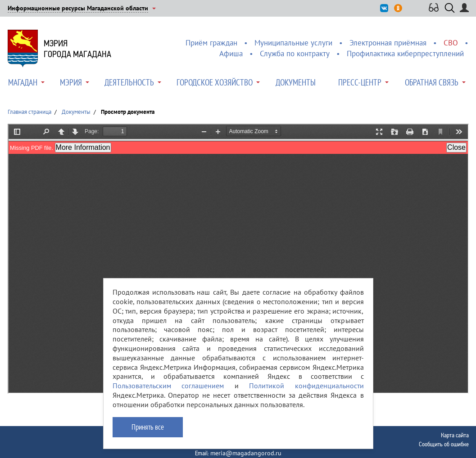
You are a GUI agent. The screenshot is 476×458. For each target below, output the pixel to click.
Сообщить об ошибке (444, 444)
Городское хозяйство (215, 82)
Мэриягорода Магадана (77, 49)
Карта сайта (455, 435)
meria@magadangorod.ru (246, 453)
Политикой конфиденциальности (306, 386)
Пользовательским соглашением (168, 386)
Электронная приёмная (388, 43)
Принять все (148, 427)
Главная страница (29, 112)
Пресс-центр (360, 82)
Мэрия (71, 82)
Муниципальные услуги (293, 43)
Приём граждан (211, 43)
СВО (451, 43)
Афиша (231, 54)
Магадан (23, 82)
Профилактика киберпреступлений (405, 54)
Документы (296, 82)
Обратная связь (432, 82)
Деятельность (129, 82)
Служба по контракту (295, 54)
